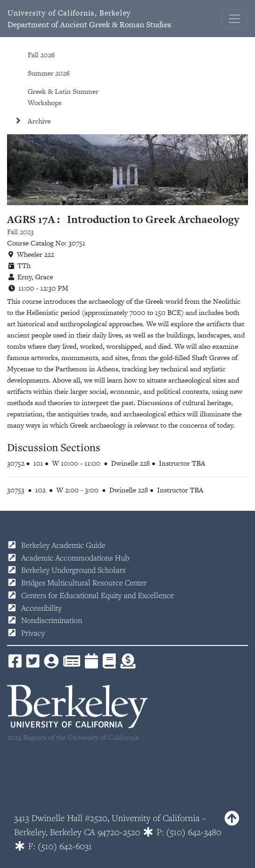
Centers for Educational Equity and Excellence (97, 595)
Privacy (33, 633)
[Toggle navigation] (234, 19)
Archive (39, 121)
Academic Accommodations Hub (75, 558)
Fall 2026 (41, 55)
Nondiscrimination (52, 620)
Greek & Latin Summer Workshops (63, 97)
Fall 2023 (20, 232)
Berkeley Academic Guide (63, 545)
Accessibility (41, 608)
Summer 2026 (49, 73)
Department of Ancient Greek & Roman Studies (89, 19)
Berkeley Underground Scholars (73, 570)
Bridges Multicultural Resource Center (84, 583)
